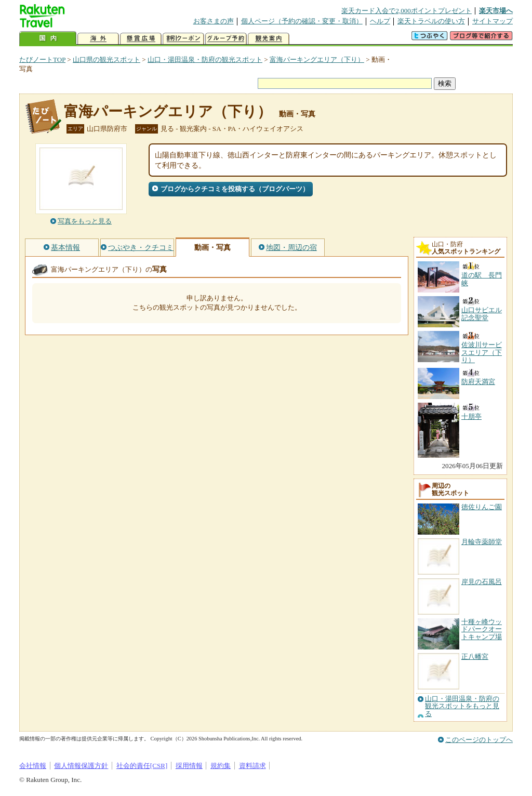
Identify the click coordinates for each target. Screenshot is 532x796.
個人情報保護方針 (81, 766)
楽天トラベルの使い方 (431, 21)
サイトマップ (493, 21)
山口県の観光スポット (107, 59)
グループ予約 (226, 39)
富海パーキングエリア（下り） (317, 59)
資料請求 (252, 766)
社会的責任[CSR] (142, 766)
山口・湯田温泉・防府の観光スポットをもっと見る (462, 706)
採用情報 (189, 766)
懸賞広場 (141, 39)
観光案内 (269, 39)
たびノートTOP (42, 59)
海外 (98, 39)
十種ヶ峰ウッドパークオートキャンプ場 (482, 629)
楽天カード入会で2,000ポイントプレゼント (407, 11)
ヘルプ (380, 21)
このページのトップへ (479, 740)
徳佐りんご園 (482, 507)
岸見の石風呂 (482, 582)
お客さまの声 (214, 21)
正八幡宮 (475, 656)
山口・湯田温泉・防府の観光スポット (205, 59)
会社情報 (33, 766)
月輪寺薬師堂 (482, 542)
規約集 (221, 766)
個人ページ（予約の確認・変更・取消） (302, 21)
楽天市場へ (496, 11)
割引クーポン (183, 39)
